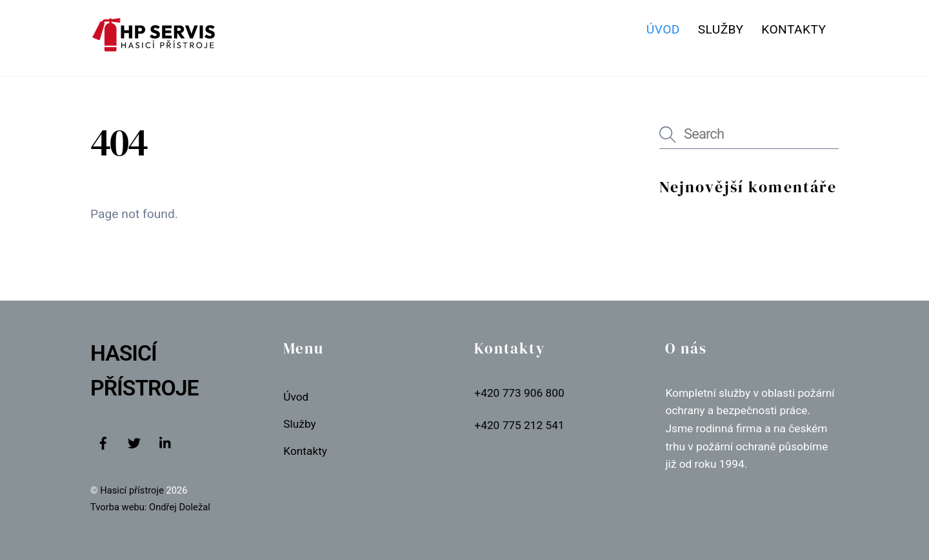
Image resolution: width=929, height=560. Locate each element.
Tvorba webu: (118, 507)
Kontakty (794, 29)
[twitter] (134, 442)
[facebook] (103, 442)
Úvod (663, 29)
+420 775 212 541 (519, 425)
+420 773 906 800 (519, 393)
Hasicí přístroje (133, 490)
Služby (721, 29)
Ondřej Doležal (180, 507)
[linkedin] (166, 442)
